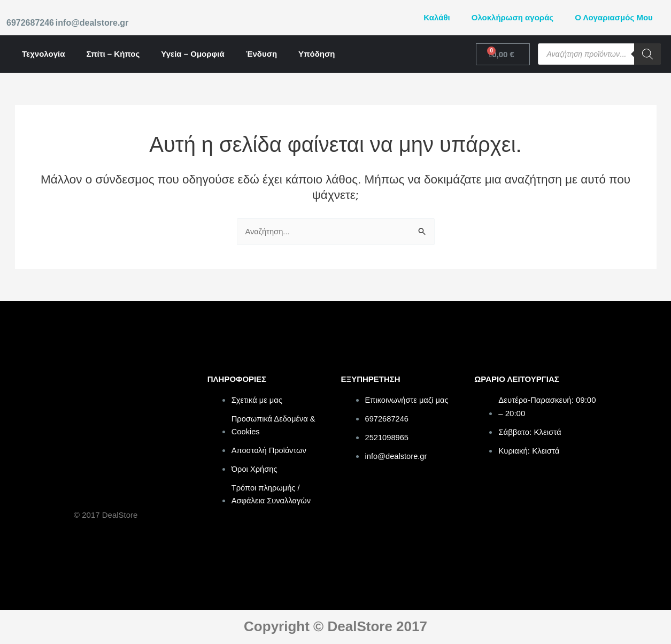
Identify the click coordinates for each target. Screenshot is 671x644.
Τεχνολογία (43, 54)
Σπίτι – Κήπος (113, 54)
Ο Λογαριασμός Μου (614, 17)
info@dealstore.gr (92, 23)
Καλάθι (437, 17)
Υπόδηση (317, 54)
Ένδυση (261, 54)
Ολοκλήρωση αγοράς (512, 17)
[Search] (647, 54)
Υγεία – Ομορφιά (192, 54)
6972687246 (30, 23)
